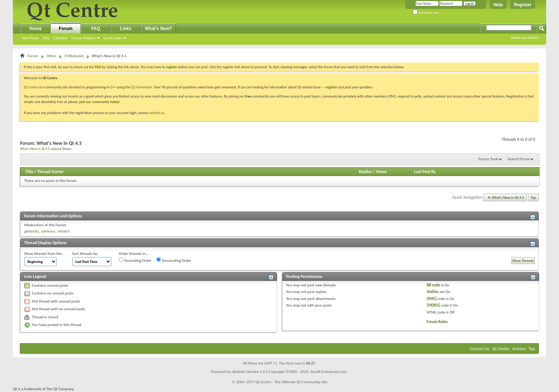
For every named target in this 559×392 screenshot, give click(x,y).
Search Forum (519, 159)
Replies (365, 172)
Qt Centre (31, 87)
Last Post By (425, 172)
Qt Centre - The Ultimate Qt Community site (291, 382)
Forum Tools (489, 159)
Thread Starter (51, 172)
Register (523, 5)
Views (381, 172)
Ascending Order (135, 260)
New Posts (30, 38)
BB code (433, 285)
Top (534, 197)
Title (29, 172)
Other (51, 56)
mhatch (63, 231)
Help (498, 5)
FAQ (46, 38)
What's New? (158, 29)
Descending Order (174, 260)
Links (126, 29)
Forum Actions (83, 38)
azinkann (48, 231)
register (332, 87)
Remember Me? (426, 13)
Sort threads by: (85, 254)
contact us (157, 113)
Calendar (60, 38)
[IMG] (432, 299)
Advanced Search (525, 38)
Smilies (433, 292)
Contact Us (480, 349)
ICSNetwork (74, 56)
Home (35, 29)
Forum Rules (437, 322)
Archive (519, 349)
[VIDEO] (433, 305)
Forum (65, 29)
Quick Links (113, 38)
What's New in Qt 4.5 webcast (41, 149)
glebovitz (32, 231)
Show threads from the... (45, 254)
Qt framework (142, 87)
